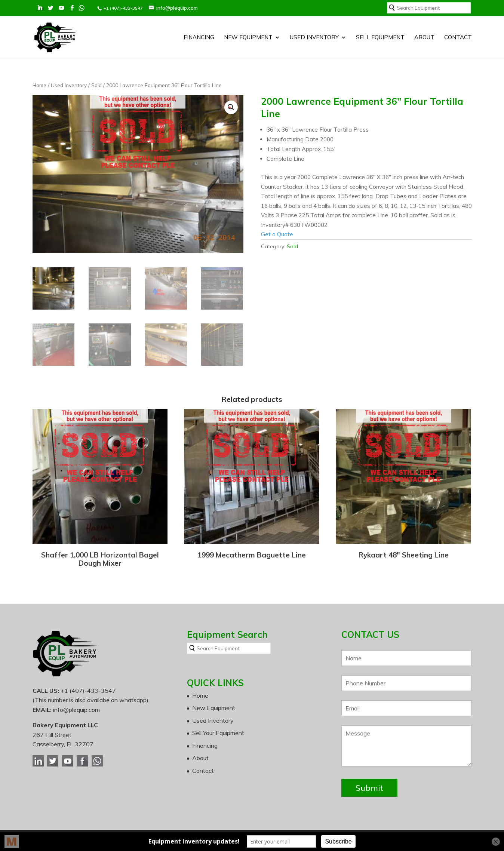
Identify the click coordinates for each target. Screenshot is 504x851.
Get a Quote (277, 234)
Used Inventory (314, 38)
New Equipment (248, 38)
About (424, 38)
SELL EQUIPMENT (380, 38)
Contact (458, 38)
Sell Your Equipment (218, 733)
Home (39, 85)
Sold (96, 85)
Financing (199, 38)
